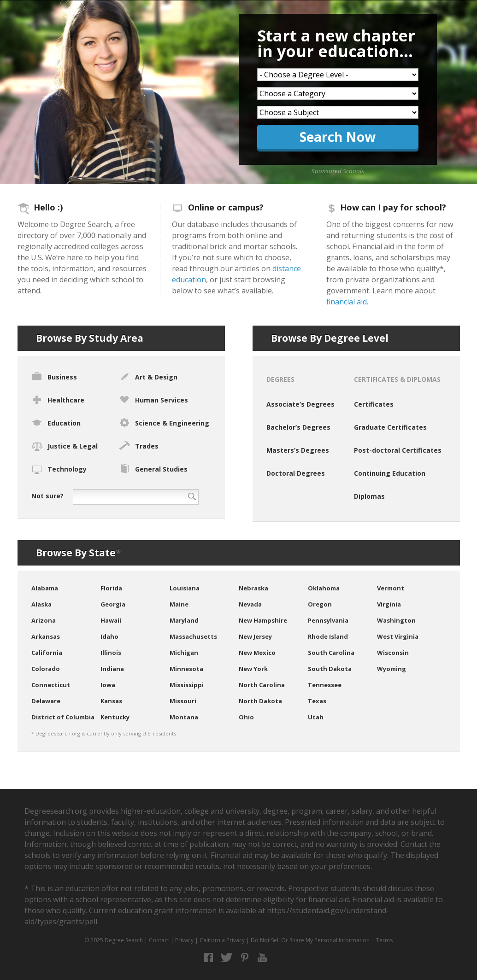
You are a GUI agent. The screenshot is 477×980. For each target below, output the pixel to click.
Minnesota (186, 669)
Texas (317, 701)
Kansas (111, 701)
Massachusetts (193, 636)
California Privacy (222, 940)
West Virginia (398, 636)
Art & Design (148, 376)
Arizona (44, 620)
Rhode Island (328, 636)
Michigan (184, 653)
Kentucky (115, 717)
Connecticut (51, 685)
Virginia (389, 604)
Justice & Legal (65, 446)
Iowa (108, 685)
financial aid (347, 302)
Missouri (183, 701)
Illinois (111, 653)
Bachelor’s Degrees (298, 427)
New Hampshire (263, 620)
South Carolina (331, 653)
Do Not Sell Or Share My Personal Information (310, 940)
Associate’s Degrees (300, 404)
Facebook (209, 958)
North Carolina (262, 685)
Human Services (153, 400)
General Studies (153, 469)
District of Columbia (63, 717)
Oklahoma (324, 588)
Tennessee (325, 685)
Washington (396, 620)
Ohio (246, 717)
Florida (111, 588)
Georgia (113, 604)
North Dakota (260, 701)
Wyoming (392, 669)
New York (253, 669)
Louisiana (185, 588)
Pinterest (244, 958)
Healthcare (58, 400)
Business (54, 376)
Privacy (184, 940)
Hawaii (111, 620)
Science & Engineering (164, 423)
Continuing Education (390, 473)
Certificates (374, 404)
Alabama (45, 588)
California (47, 653)
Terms (384, 940)
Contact (159, 940)
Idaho (109, 636)
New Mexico (257, 653)
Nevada (250, 604)
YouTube (262, 958)
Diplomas (369, 496)
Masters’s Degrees (298, 450)
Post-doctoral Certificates (398, 450)
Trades (139, 446)
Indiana (112, 669)
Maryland (184, 620)
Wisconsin (393, 653)
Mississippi (187, 685)
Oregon (320, 604)
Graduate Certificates (390, 427)
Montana (184, 717)
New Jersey (255, 636)
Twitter (227, 958)
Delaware (46, 701)
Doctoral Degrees (296, 473)
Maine (179, 604)
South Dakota (330, 669)
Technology (59, 470)
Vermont (391, 588)
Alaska (41, 604)
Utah (316, 717)
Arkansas (46, 636)
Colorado (46, 669)
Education (56, 423)
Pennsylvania (328, 620)
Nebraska (253, 588)
